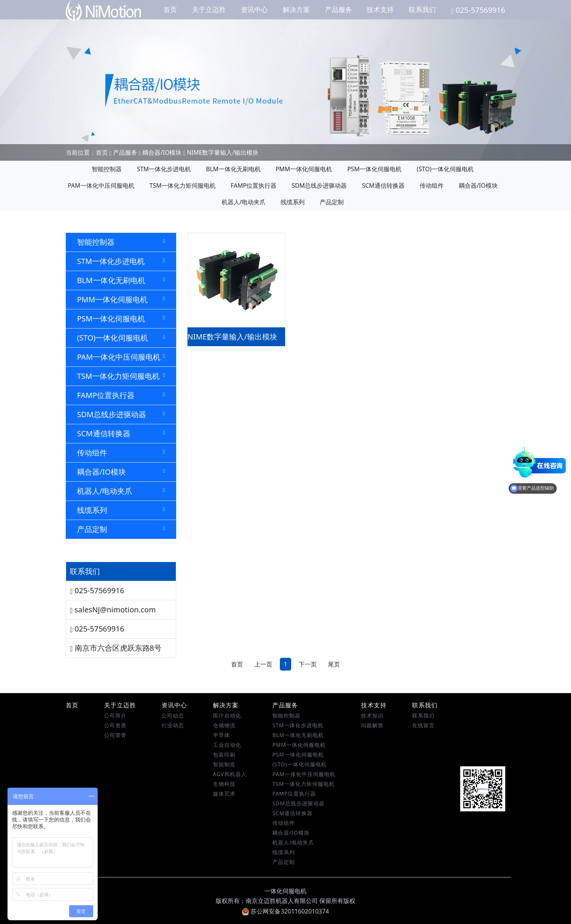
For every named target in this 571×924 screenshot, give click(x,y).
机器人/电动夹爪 (244, 202)
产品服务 (338, 9)
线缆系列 (293, 202)
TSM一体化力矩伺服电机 (183, 185)
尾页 (334, 664)
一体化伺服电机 (285, 891)
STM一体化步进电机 (164, 169)
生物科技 (224, 784)
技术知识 (372, 715)
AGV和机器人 (230, 774)
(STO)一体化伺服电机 (445, 169)
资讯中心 (254, 9)
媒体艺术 (224, 794)
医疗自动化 (227, 715)
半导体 (221, 735)
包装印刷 (224, 754)
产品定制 (332, 202)
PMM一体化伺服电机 (304, 169)
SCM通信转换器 (383, 185)
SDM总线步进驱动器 (319, 185)
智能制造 (224, 764)
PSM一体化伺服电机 (374, 169)
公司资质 (115, 725)
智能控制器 (107, 169)
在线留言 (423, 725)
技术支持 (380, 9)
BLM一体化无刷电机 (233, 169)
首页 (170, 9)
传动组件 (432, 185)
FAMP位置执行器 (254, 185)
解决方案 (296, 9)
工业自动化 (227, 745)
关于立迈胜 (209, 9)
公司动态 (173, 715)
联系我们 (422, 9)
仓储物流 (224, 725)
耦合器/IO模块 (162, 152)
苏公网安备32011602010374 (285, 911)
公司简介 (115, 715)
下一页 (308, 664)
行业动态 (173, 725)
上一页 (263, 664)
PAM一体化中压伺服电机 (101, 185)
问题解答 (372, 725)
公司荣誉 (115, 735)
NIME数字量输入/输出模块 (223, 152)
